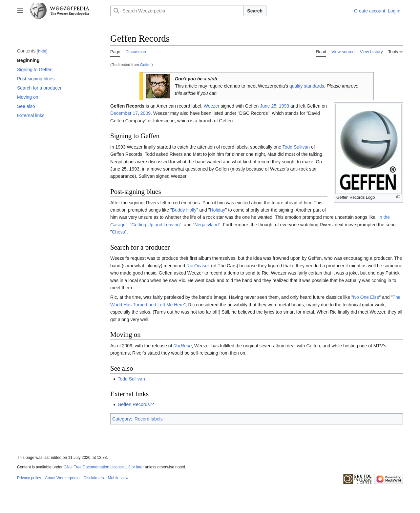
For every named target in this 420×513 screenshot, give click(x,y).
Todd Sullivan (296, 147)
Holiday (218, 210)
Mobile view (118, 478)
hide (42, 51)
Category (122, 419)
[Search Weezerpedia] (177, 11)
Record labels (149, 419)
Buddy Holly (184, 210)
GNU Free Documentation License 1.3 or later (104, 467)
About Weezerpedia (62, 478)
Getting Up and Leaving (155, 225)
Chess (118, 232)
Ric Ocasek (198, 266)
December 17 (124, 113)
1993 (284, 106)
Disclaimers (94, 478)
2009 (146, 113)
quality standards (307, 86)
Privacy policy (29, 478)
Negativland (207, 225)
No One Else (366, 297)
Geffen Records (134, 404)
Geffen (146, 64)
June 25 (268, 106)
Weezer (212, 106)
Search (255, 11)
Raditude (182, 346)
